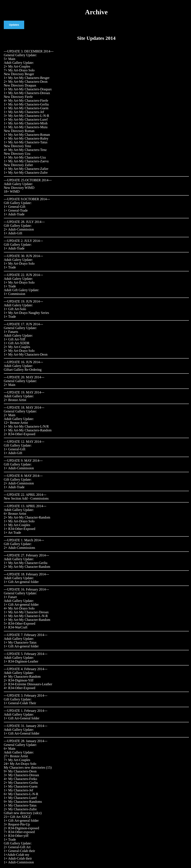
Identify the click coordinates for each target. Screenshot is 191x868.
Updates (14, 25)
